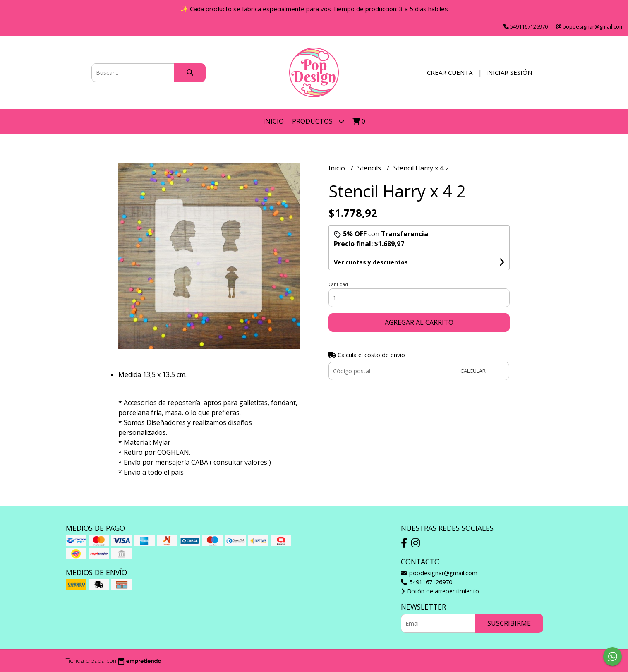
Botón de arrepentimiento (440, 591)
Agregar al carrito (419, 322)
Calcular (473, 371)
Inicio (273, 121)
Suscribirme (509, 623)
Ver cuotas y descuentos (371, 262)
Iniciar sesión (509, 72)
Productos (318, 121)
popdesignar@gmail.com (439, 573)
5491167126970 (427, 582)
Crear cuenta (450, 72)
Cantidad (338, 284)
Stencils (370, 168)
